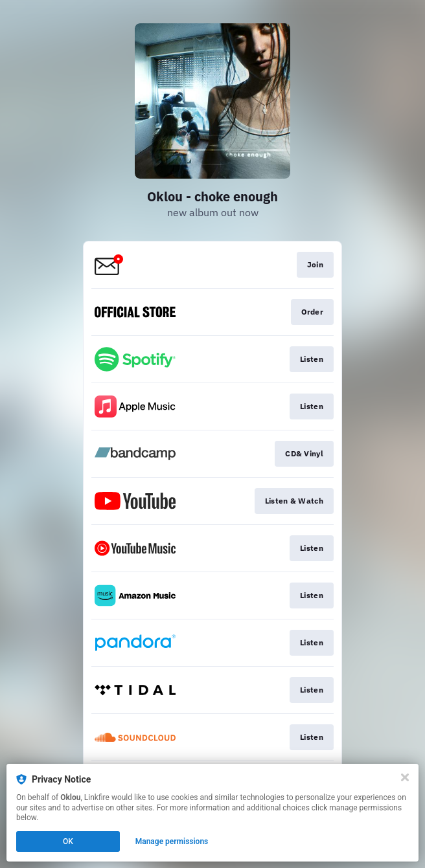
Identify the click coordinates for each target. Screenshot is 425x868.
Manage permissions (172, 841)
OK (68, 841)
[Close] (405, 777)
